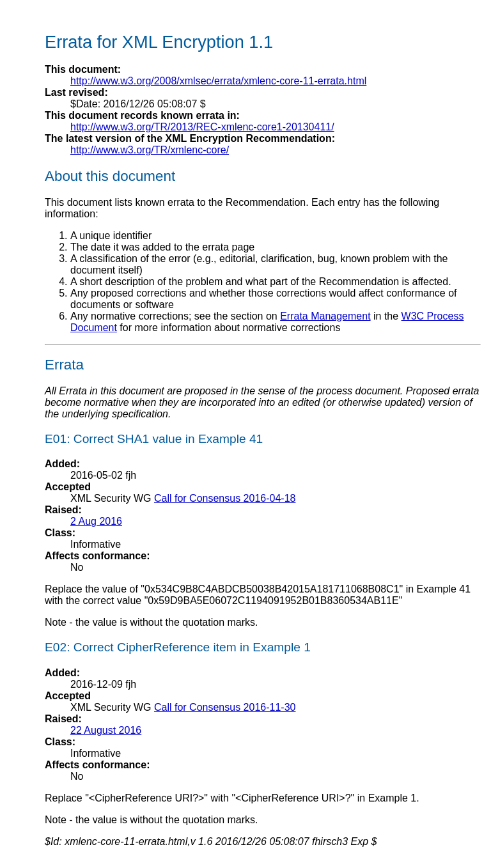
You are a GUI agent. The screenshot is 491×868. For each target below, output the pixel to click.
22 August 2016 (106, 730)
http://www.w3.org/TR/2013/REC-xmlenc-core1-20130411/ (202, 127)
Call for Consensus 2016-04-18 (225, 498)
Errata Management (325, 316)
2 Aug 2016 (96, 521)
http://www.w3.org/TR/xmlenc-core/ (150, 150)
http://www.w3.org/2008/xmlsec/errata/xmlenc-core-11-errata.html (218, 81)
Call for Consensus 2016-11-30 (225, 707)
